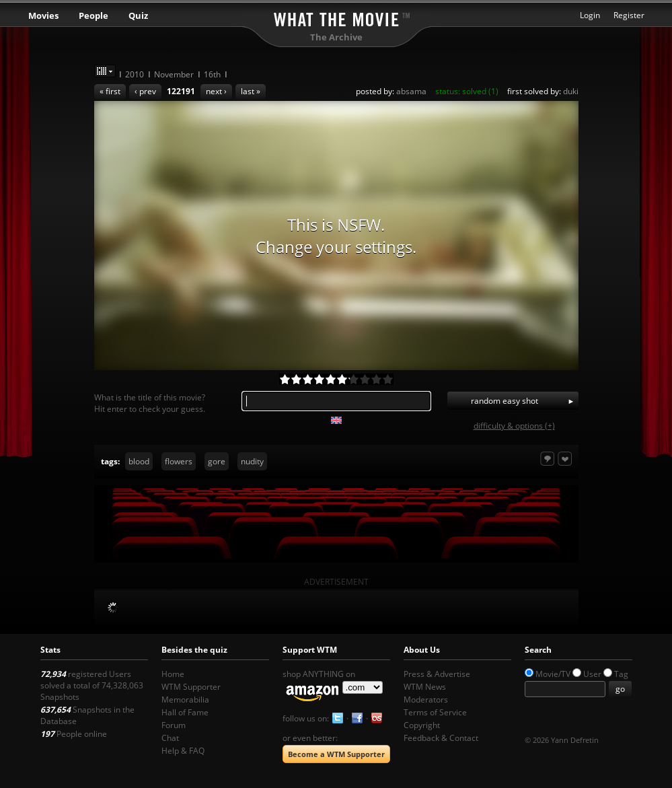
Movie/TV (553, 674)
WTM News (425, 687)
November (174, 74)
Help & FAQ (183, 751)
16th (212, 74)
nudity (252, 461)
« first (110, 91)
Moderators (426, 700)
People (94, 15)
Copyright (422, 725)
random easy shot (505, 401)
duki (571, 91)
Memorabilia (185, 700)
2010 (135, 74)
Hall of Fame (185, 712)
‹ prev (145, 91)
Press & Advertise (437, 674)
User (592, 674)
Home (173, 674)
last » (251, 91)
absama (411, 91)
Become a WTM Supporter (336, 754)
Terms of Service (435, 712)
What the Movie (336, 17)
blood (139, 461)
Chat (170, 738)
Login (590, 15)
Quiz (138, 15)
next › (216, 91)
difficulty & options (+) (514, 426)
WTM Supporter (191, 687)
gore (217, 461)
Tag (621, 674)
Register (629, 15)
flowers (179, 461)
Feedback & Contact (441, 738)
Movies (43, 15)
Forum (174, 725)
